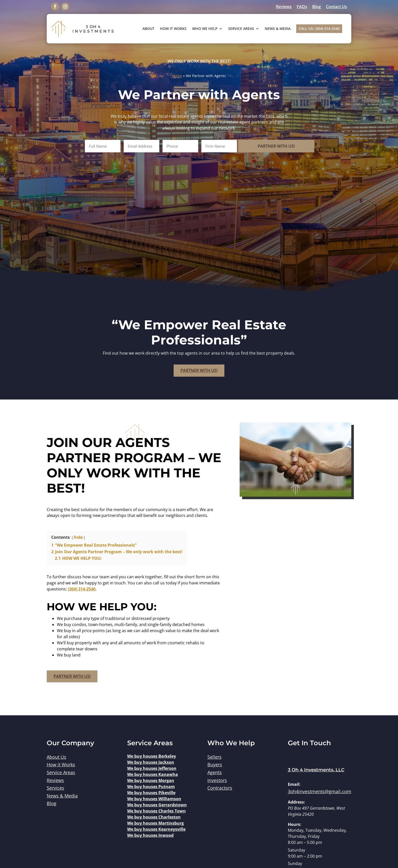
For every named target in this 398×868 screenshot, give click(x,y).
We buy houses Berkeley (152, 756)
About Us (56, 757)
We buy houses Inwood (150, 835)
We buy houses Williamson (154, 799)
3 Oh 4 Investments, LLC (316, 770)
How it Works (61, 765)
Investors (217, 780)
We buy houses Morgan (151, 780)
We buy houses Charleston (154, 817)
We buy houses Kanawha (153, 774)
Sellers (214, 757)
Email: (294, 784)
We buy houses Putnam (151, 787)
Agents (215, 772)
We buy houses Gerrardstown (157, 805)
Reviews (284, 7)
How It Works (173, 29)
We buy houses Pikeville (151, 793)
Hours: (295, 824)
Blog (317, 7)
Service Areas (241, 29)
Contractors (220, 788)
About (148, 29)
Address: (296, 802)
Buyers (215, 765)
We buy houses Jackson (151, 762)
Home (177, 76)
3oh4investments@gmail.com (320, 791)
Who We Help (205, 29)
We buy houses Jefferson (152, 768)
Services (55, 788)
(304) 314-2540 (82, 589)
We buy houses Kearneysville (156, 829)
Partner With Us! (279, 146)
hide (78, 537)
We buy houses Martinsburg (155, 823)
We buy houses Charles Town (156, 811)
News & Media (278, 29)
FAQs (302, 7)
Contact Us (336, 7)
